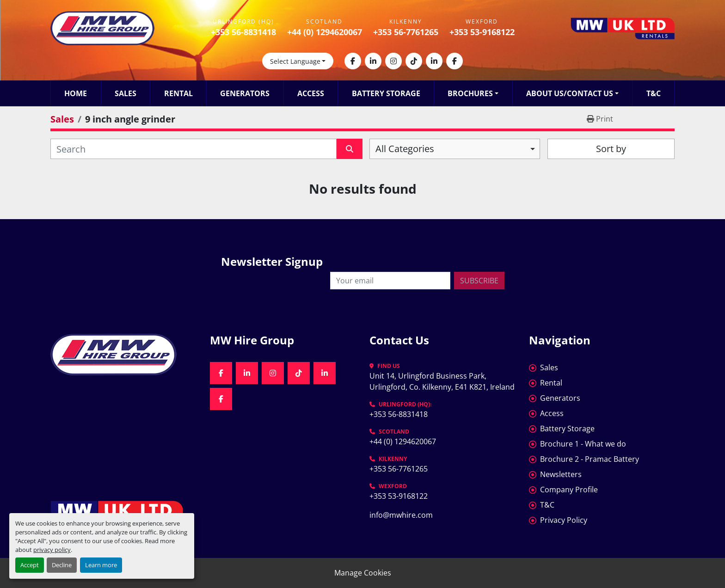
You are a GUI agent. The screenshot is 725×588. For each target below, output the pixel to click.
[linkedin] (373, 61)
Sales (126, 93)
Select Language (295, 61)
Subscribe (479, 281)
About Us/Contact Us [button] (570, 93)
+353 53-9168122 (482, 32)
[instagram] (393, 61)
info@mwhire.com (401, 515)
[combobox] (455, 149)
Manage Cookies (363, 573)
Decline (62, 565)
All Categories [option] (405, 149)
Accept (30, 565)
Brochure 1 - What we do (583, 444)
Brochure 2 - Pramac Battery (590, 459)
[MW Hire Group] (123, 355)
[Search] (194, 149)
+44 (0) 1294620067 (325, 32)
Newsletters (561, 474)
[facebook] (353, 61)
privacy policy (52, 550)
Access (311, 93)
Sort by (611, 149)
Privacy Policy (564, 520)
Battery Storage (386, 93)
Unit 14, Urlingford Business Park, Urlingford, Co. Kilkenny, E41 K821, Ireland (442, 381)
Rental (178, 93)
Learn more (101, 565)
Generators (245, 93)
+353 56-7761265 (406, 32)
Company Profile (569, 490)
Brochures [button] (470, 93)
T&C (654, 93)
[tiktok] (414, 61)
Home (76, 93)
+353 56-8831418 (243, 32)
